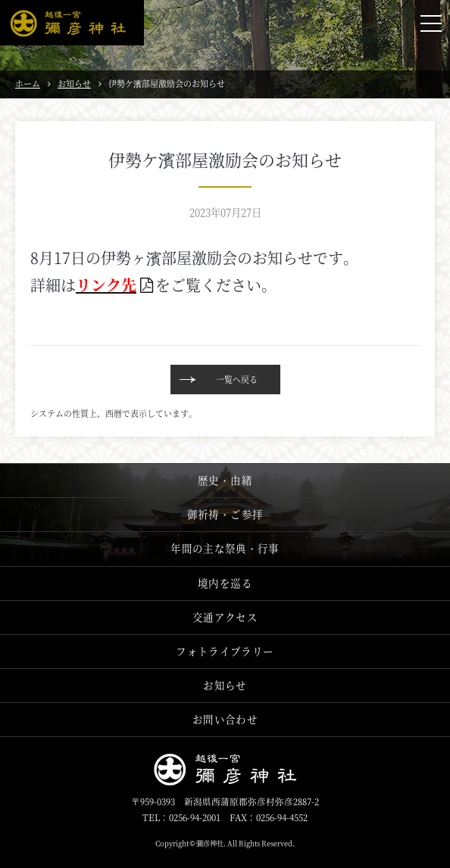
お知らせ (74, 83)
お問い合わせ (225, 719)
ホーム (28, 83)
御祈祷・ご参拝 (225, 514)
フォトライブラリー (225, 651)
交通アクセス (225, 617)
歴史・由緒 (225, 480)
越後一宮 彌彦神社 (72, 23)
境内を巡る (225, 583)
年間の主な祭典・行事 (225, 548)
